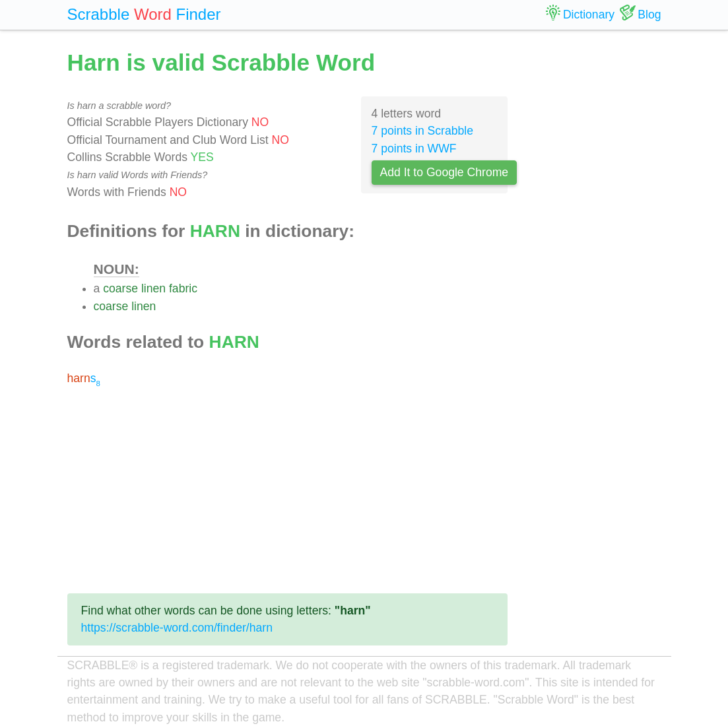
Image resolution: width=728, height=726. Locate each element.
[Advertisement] (288, 490)
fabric (183, 288)
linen (153, 288)
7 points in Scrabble (423, 131)
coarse (120, 288)
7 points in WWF (414, 148)
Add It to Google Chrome (445, 172)
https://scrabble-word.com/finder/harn (177, 628)
